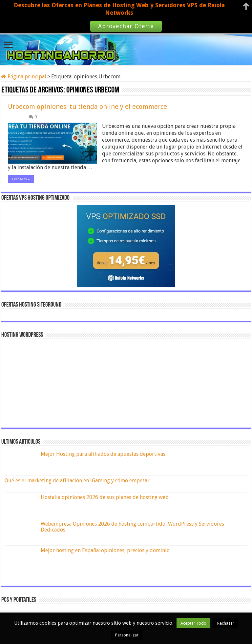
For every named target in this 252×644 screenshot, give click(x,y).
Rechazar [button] (226, 623)
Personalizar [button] (127, 635)
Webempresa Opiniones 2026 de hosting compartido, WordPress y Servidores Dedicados (132, 527)
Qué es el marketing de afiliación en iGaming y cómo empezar (77, 481)
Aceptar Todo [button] (193, 623)
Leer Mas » (21, 179)
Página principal (24, 77)
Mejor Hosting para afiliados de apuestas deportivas (103, 454)
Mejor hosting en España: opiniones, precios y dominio (105, 550)
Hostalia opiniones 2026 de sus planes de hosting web (105, 497)
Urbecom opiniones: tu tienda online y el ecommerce (87, 107)
